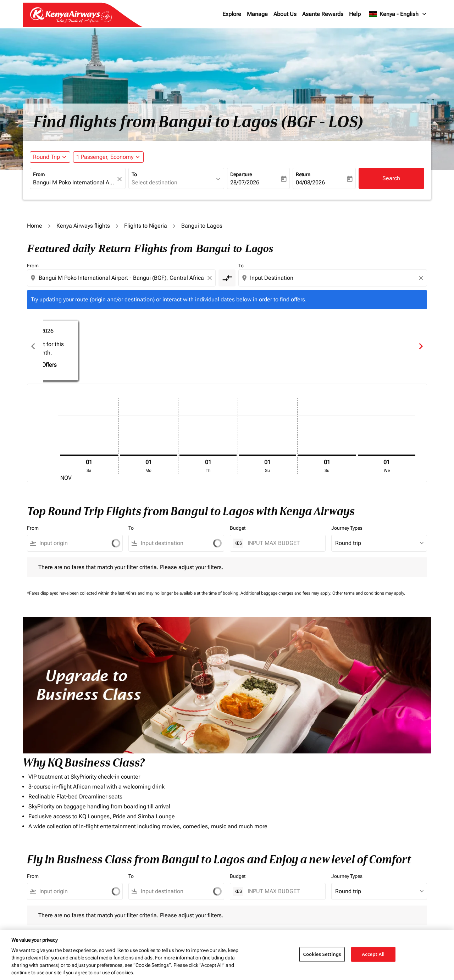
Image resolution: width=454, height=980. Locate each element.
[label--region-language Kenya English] (398, 14)
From (39, 174)
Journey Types (347, 528)
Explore (232, 14)
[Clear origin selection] (211, 278)
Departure (241, 174)
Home (35, 226)
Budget (238, 528)
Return (303, 174)
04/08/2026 (310, 182)
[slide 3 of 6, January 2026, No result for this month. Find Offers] (350, 346)
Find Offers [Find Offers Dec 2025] (227, 356)
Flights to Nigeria (146, 226)
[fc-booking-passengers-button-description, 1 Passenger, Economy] (105, 157)
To (134, 174)
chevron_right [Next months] (421, 346)
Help (355, 14)
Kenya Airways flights (83, 226)
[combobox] (74, 183)
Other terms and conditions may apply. (369, 593)
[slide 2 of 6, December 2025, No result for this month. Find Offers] (227, 346)
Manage (257, 14)
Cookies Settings (322, 954)
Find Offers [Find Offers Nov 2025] (104, 356)
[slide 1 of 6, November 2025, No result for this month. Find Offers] (104, 346)
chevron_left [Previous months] (33, 346)
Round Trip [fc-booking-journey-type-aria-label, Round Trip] (46, 157)
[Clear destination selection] (422, 278)
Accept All (373, 954)
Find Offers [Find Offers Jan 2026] (350, 356)
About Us (285, 14)
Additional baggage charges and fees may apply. (286, 593)
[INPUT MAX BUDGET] (283, 543)
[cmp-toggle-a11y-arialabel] (227, 278)
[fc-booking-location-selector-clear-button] (121, 179)
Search (391, 178)
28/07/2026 (245, 182)
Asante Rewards (323, 14)
